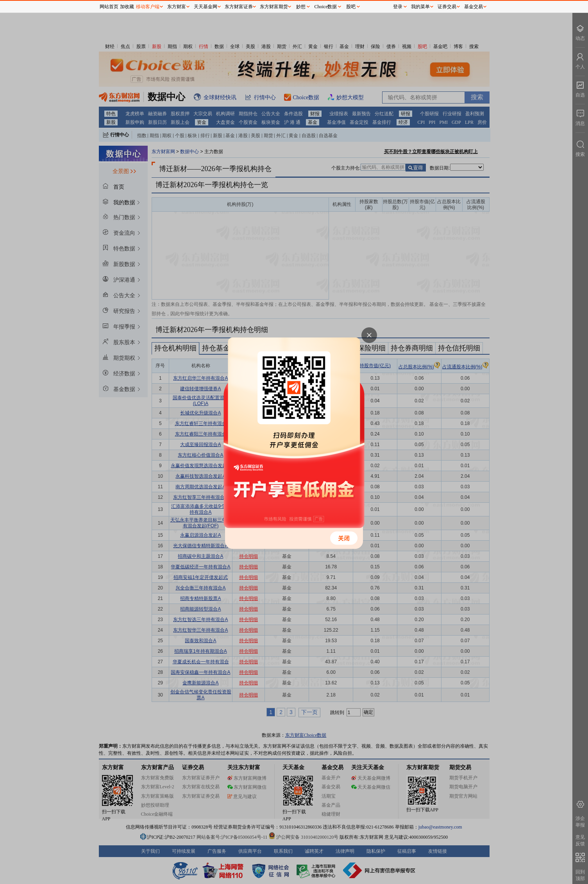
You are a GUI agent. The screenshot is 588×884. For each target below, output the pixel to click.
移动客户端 (148, 7)
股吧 (351, 7)
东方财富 (177, 7)
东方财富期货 (274, 7)
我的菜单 (420, 7)
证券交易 (447, 7)
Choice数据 (326, 7)
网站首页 (109, 7)
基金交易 (474, 7)
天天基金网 (206, 7)
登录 (398, 7)
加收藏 (127, 7)
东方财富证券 (239, 7)
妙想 (301, 7)
